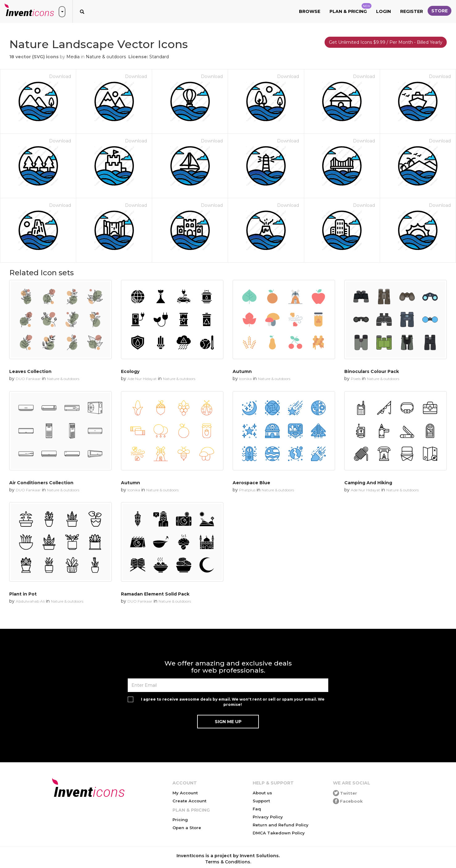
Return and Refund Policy (281, 825)
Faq (257, 809)
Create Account (189, 801)
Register (412, 11)
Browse (310, 11)
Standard (159, 57)
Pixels (356, 379)
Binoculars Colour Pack (372, 371)
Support (261, 801)
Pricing (180, 820)
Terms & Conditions (228, 862)
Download (60, 76)
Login (383, 11)
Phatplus (247, 490)
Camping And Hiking (368, 483)
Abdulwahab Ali (30, 601)
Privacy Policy (268, 817)
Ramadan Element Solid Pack (155, 594)
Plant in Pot (23, 594)
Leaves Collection (30, 371)
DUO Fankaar (28, 379)
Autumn (242, 371)
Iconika (245, 379)
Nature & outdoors (106, 57)
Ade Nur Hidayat (142, 379)
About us (262, 793)
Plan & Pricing (350, 9)
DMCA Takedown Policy (279, 833)
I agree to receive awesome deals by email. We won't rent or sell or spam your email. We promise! (233, 702)
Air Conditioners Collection (41, 483)
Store (439, 11)
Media (73, 57)
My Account (185, 793)
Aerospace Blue (251, 483)
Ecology (130, 371)
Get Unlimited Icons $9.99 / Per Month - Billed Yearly (386, 42)
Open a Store (187, 828)
